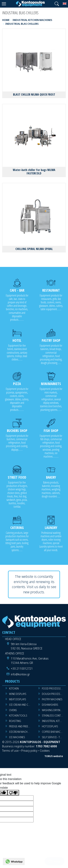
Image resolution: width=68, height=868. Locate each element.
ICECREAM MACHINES (21, 732)
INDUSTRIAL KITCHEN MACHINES (54, 721)
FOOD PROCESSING (53, 688)
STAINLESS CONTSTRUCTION (54, 716)
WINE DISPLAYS (18, 694)
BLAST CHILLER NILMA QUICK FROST (34, 95)
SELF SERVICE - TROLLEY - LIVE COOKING (54, 737)
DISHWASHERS (50, 705)
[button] (57, 4)
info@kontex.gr (20, 674)
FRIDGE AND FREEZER (21, 726)
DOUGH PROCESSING (54, 694)
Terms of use (10, 751)
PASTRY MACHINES (52, 699)
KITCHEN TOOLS (18, 716)
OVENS (13, 710)
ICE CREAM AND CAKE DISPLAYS (21, 705)
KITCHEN (14, 688)
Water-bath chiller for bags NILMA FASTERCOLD (34, 172)
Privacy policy (29, 751)
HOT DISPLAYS (50, 726)
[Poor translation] (13, 793)
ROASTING (15, 721)
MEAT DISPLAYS (18, 699)
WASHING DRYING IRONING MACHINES (54, 710)
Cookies (45, 751)
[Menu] (4, 4)
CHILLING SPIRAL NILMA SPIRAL (34, 249)
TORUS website (54, 756)
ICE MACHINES (17, 737)
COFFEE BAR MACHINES (54, 732)
